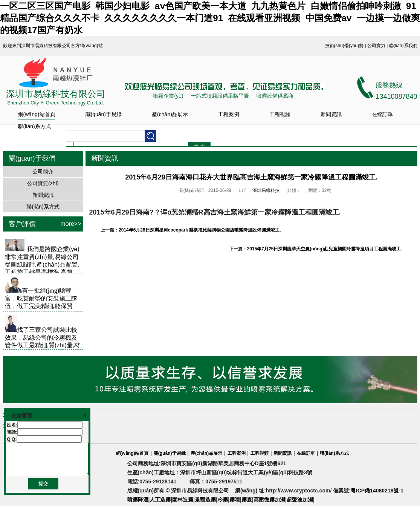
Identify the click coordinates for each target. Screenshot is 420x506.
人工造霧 (160, 500)
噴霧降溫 (138, 500)
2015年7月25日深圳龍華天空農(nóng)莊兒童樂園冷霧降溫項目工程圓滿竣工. (325, 249)
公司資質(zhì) (43, 183)
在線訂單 (382, 114)
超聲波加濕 (300, 500)
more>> (71, 224)
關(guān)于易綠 (104, 114)
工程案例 (229, 114)
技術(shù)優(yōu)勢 (344, 46)
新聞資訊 (331, 114)
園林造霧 (183, 500)
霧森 (247, 500)
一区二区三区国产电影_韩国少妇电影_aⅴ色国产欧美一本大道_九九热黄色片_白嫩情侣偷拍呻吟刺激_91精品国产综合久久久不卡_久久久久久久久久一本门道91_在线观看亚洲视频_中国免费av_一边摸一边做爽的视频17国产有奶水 (210, 18)
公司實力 (376, 46)
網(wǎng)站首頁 (37, 114)
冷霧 (223, 500)
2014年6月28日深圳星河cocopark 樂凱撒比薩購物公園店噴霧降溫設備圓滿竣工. (200, 230)
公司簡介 (43, 172)
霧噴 (235, 500)
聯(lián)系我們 (403, 46)
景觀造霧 (205, 500)
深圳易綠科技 (266, 190)
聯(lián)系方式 (34, 126)
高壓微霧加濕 (269, 500)
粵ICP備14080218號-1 (377, 491)
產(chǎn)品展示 (170, 114)
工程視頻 (280, 114)
